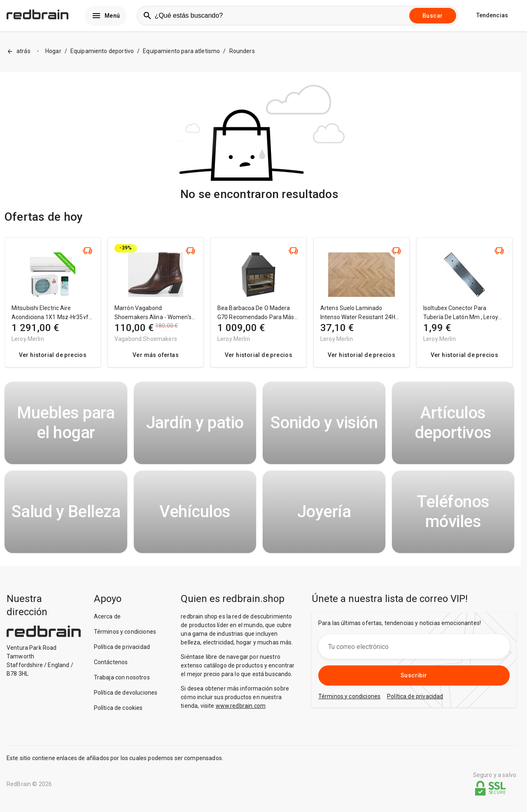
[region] (259, 313)
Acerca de (107, 623)
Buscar (433, 19)
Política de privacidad (122, 653)
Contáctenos (111, 669)
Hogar (53, 58)
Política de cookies (118, 714)
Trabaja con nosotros (122, 684)
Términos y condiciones (125, 638)
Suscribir (414, 682)
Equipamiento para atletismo (181, 58)
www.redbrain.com (241, 712)
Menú (106, 19)
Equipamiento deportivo (102, 58)
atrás (19, 58)
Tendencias (492, 19)
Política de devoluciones (126, 699)
